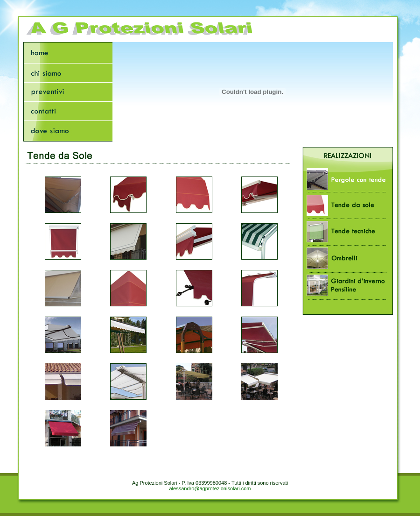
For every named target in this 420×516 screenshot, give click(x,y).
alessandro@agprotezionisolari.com (210, 488)
